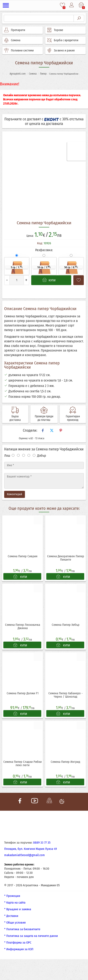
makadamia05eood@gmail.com (25, 855)
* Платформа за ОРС (18, 943)
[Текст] (44, 481)
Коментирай (15, 494)
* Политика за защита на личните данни (31, 936)
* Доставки (11, 916)
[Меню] (6, 5)
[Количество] (17, 280)
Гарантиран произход (73, 418)
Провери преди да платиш (44, 418)
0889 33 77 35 (42, 843)
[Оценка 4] (29, 455)
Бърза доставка (15, 418)
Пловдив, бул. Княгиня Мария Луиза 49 (30, 849)
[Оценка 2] (18, 455)
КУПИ (20, 577)
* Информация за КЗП (19, 950)
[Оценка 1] (13, 455)
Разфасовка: (44, 250)
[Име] (44, 465)
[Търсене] (39, 18)
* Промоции (12, 896)
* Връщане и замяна (18, 910)
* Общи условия (15, 923)
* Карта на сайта (15, 903)
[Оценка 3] (24, 455)
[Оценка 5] (34, 455)
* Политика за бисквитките (22, 930)
